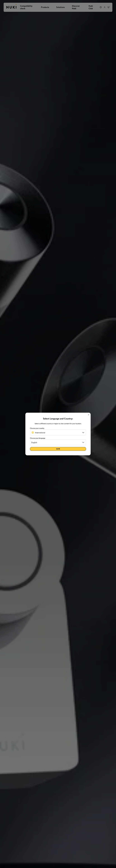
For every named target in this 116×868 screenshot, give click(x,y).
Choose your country (37, 428)
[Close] (89, 415)
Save (58, 449)
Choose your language (38, 438)
